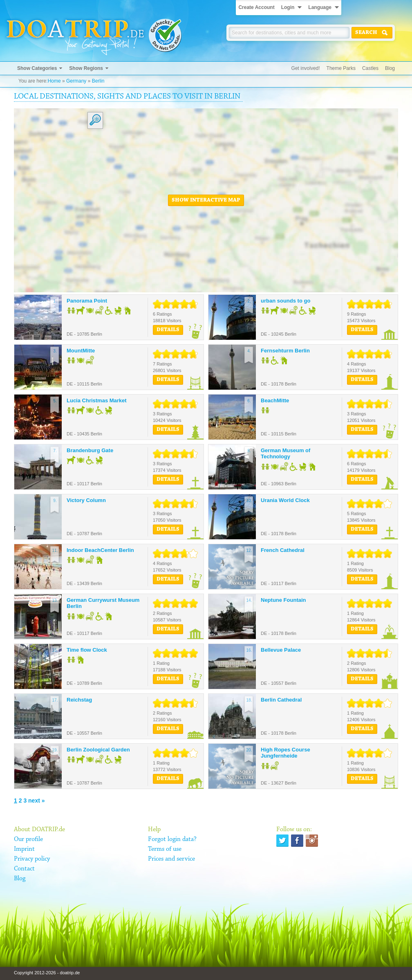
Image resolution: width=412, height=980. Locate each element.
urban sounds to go (285, 301)
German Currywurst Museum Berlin (103, 603)
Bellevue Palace (281, 650)
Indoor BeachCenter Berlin (100, 550)
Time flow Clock (87, 650)
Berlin (98, 81)
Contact (24, 869)
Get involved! (306, 68)
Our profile (28, 839)
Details (168, 330)
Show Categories (37, 68)
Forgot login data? (172, 839)
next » (36, 801)
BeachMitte (275, 400)
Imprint (24, 849)
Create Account (256, 7)
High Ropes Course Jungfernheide (285, 753)
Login (288, 7)
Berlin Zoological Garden (98, 750)
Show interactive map (206, 200)
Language (320, 7)
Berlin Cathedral (281, 700)
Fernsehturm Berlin (285, 351)
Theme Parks (341, 68)
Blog (390, 68)
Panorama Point (87, 301)
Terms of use (165, 849)
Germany (76, 81)
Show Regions (86, 68)
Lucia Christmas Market (97, 400)
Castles (370, 68)
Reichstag (79, 700)
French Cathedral (283, 550)
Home (54, 81)
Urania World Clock (285, 500)
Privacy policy (32, 859)
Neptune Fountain (283, 600)
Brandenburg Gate (90, 450)
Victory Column (86, 500)
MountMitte (81, 351)
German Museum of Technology (285, 454)
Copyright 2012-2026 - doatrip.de (47, 973)
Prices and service (171, 859)
